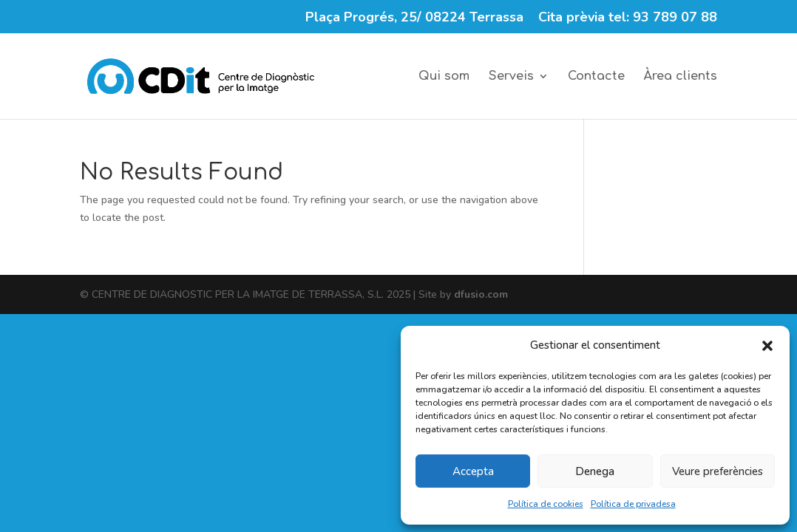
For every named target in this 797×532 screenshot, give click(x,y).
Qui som (444, 77)
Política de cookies (546, 504)
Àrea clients (681, 77)
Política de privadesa (633, 504)
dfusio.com (481, 294)
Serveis (511, 77)
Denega (595, 471)
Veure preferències (718, 471)
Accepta (473, 471)
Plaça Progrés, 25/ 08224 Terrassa (414, 18)
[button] (767, 346)
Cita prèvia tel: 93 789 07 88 (628, 18)
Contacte (596, 77)
